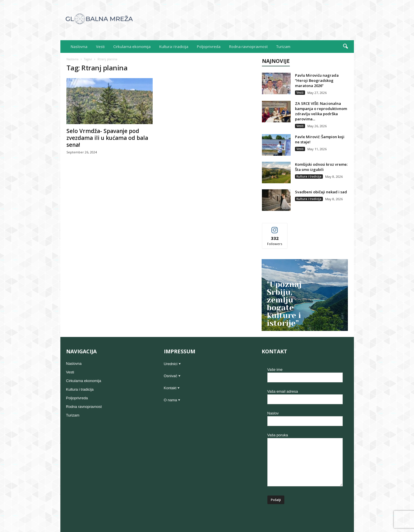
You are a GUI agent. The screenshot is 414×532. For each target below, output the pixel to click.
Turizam (283, 47)
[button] (345, 47)
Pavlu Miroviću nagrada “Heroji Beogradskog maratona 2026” (317, 80)
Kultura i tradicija (174, 47)
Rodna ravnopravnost (248, 47)
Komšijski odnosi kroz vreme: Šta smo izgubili (321, 167)
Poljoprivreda (209, 47)
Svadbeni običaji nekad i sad (321, 192)
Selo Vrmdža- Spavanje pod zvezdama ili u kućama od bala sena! (107, 138)
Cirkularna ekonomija (132, 47)
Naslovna (79, 47)
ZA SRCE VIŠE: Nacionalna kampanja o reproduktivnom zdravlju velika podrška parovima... (321, 111)
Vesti (100, 47)
